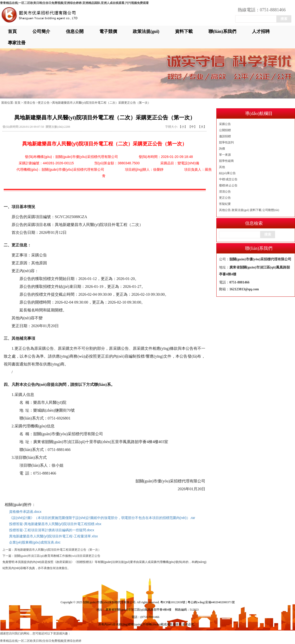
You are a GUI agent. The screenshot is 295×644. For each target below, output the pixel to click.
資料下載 (184, 31)
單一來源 (225, 155)
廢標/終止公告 (228, 185)
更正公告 (225, 198)
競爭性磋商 (226, 161)
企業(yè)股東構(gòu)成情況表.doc (35, 542)
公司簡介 (41, 31)
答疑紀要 (225, 204)
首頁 (12, 31)
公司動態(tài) (271, 210)
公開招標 (225, 130)
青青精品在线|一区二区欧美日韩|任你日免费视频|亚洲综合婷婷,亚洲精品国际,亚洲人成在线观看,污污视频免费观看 (74, 3)
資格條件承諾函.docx (25, 512)
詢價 (222, 149)
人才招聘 (261, 31)
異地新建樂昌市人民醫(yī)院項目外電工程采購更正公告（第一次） (58, 550)
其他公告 (225, 210)
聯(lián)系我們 (222, 31)
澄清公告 (225, 192)
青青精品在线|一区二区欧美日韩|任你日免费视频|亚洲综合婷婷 (41, 641)
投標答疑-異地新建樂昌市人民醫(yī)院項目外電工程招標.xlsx (55, 524)
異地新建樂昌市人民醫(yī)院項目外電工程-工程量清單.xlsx (53, 536)
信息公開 (75, 31)
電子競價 (108, 31)
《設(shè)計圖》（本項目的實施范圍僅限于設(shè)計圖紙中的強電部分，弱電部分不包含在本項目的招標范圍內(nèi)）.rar (102, 518)
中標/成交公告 (228, 179)
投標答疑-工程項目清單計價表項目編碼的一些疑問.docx (52, 530)
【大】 (202, 127)
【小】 (183, 127)
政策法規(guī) (146, 31)
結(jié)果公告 (227, 173)
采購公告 (225, 124)
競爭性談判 (226, 142)
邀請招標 (225, 136)
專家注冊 (17, 43)
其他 (222, 167)
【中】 (192, 127)
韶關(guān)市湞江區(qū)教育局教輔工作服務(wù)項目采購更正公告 (57, 556)
